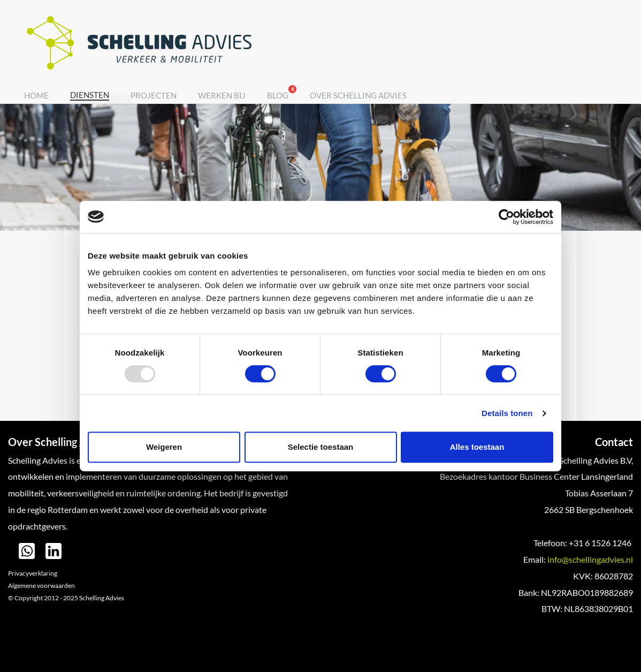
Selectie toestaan (321, 447)
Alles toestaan (477, 447)
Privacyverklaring (33, 573)
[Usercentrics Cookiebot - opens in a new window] (506, 217)
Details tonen (507, 413)
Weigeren (164, 447)
